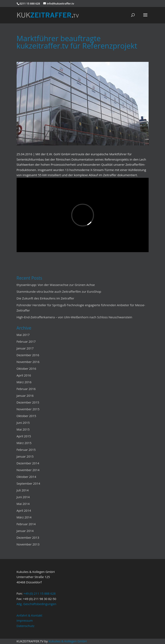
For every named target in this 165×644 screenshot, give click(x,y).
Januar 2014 (25, 531)
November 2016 (28, 362)
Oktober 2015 (26, 416)
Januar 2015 (25, 456)
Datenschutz (26, 626)
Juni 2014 (23, 497)
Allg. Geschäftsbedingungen (36, 604)
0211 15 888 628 (30, 3)
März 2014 (24, 517)
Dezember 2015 (28, 402)
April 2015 (24, 436)
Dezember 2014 (28, 463)
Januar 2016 (25, 396)
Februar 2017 (26, 341)
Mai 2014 (23, 504)
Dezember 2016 (28, 355)
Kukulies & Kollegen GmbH (68, 641)
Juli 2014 (23, 490)
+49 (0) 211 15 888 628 (39, 593)
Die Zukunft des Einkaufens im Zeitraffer (45, 298)
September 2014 (28, 483)
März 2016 (24, 382)
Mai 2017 (23, 335)
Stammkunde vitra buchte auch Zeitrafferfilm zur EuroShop (59, 291)
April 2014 (24, 510)
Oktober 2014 (26, 477)
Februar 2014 (26, 524)
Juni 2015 (23, 423)
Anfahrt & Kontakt (30, 615)
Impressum (25, 620)
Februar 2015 (26, 450)
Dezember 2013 (28, 537)
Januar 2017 (25, 348)
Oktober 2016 (26, 368)
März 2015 (24, 443)
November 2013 (28, 544)
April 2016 (24, 375)
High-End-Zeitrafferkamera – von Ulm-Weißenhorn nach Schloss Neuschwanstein (75, 317)
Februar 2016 (26, 389)
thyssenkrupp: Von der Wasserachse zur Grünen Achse (56, 285)
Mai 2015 (23, 429)
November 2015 (28, 409)
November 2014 (28, 470)
